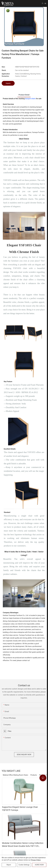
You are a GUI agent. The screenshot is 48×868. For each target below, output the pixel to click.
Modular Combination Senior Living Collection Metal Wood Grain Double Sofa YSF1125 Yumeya (23, 845)
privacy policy (36, 860)
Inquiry (8, 83)
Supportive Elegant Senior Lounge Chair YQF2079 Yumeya (20, 809)
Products (34, 775)
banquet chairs (30, 99)
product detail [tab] (24, 95)
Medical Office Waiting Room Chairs (15, 775)
